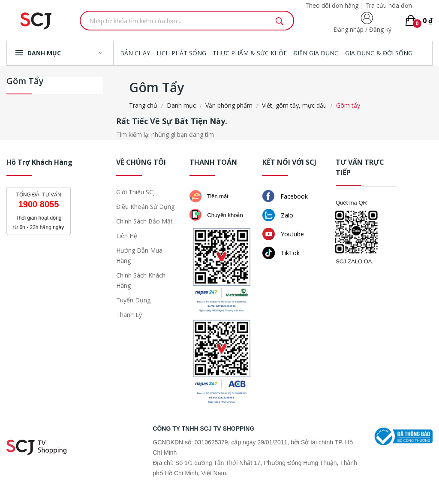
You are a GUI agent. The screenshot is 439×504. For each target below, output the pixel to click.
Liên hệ (127, 236)
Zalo (278, 215)
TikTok (281, 253)
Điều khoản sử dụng (145, 207)
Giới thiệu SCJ (135, 192)
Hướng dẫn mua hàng (139, 255)
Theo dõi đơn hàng (332, 5)
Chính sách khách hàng (141, 280)
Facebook (285, 196)
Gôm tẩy (25, 82)
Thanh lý (129, 315)
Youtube (283, 234)
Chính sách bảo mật (144, 221)
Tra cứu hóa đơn (389, 5)
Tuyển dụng (133, 300)
